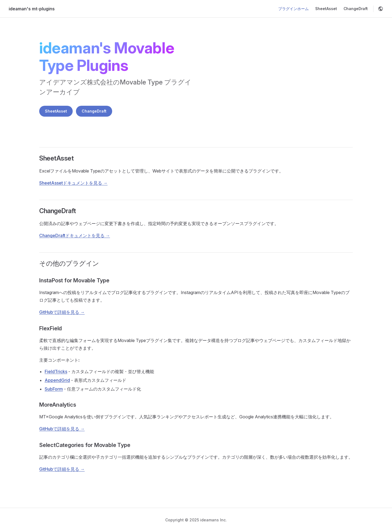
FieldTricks (56, 371)
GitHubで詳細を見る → (62, 312)
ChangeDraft (94, 111)
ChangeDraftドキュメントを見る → (75, 235)
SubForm (54, 389)
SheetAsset (56, 111)
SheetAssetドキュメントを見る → (73, 183)
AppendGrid (57, 380)
